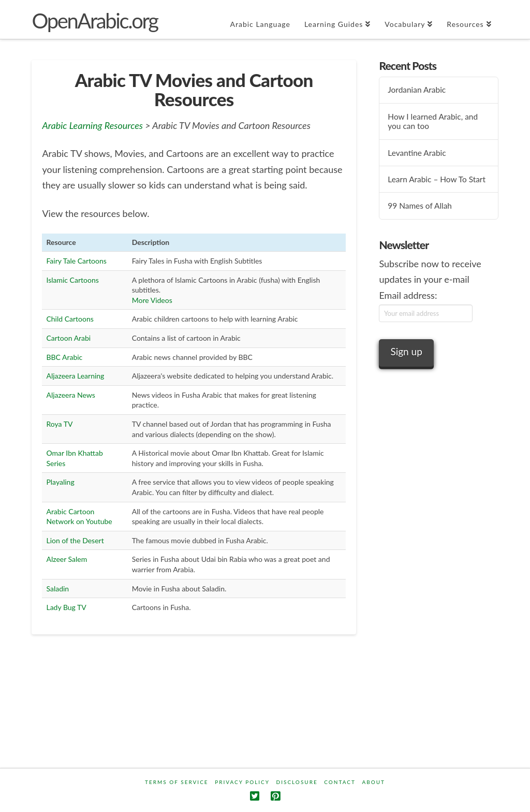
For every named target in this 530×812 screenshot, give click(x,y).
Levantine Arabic (417, 153)
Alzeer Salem (67, 559)
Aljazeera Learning (75, 376)
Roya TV (59, 424)
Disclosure (297, 782)
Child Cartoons (70, 319)
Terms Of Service (177, 782)
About (373, 782)
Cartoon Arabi (68, 338)
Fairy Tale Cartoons (76, 261)
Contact (340, 782)
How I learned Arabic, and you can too (433, 121)
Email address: (408, 295)
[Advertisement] (438, 576)
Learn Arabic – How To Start (437, 179)
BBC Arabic (64, 357)
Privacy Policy (242, 782)
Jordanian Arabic (417, 90)
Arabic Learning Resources (92, 125)
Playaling (60, 482)
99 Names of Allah (420, 206)
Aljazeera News (70, 395)
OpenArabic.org (94, 21)
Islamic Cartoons (72, 280)
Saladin (57, 589)
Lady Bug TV (66, 607)
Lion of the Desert (75, 540)
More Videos (152, 300)
